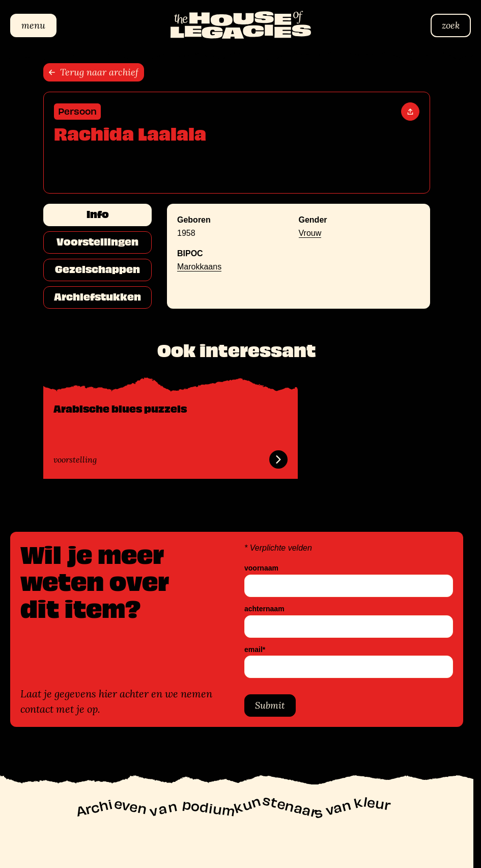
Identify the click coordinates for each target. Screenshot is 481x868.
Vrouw (310, 233)
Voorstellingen (97, 242)
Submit (270, 706)
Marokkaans (199, 267)
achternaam (264, 609)
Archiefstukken (97, 297)
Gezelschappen (97, 269)
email (255, 650)
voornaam (261, 568)
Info (98, 214)
